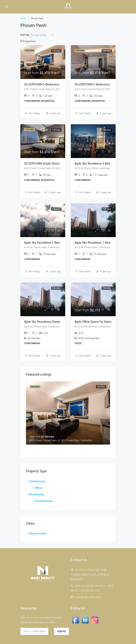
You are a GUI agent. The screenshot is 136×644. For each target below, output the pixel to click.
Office (38, 488)
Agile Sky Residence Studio (42, 322)
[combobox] (42, 35)
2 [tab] (70, 451)
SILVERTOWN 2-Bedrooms (92, 84)
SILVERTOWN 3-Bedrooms (42, 84)
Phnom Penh (37, 534)
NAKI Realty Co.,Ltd (38, 113)
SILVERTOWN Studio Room (42, 164)
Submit (61, 631)
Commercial (37, 481)
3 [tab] (75, 451)
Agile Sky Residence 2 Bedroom (45, 243)
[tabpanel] (68, 413)
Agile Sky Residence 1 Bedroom (96, 243)
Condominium (44, 501)
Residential (36, 494)
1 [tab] (64, 451)
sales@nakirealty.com (88, 597)
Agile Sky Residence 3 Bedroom (96, 164)
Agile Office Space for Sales (93, 322)
